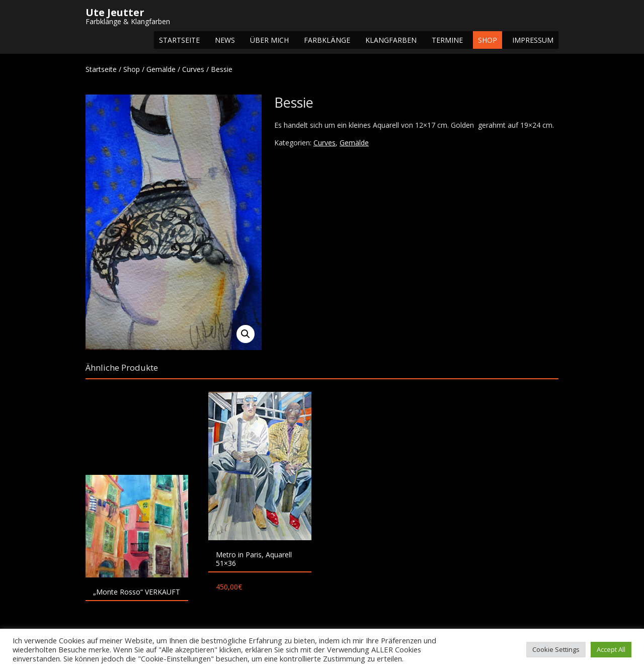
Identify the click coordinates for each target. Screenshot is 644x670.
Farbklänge (327, 40)
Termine (447, 40)
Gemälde (161, 69)
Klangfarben (391, 40)
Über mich (269, 40)
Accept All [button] (611, 649)
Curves (193, 69)
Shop (488, 40)
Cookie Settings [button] (556, 649)
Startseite (179, 40)
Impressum (533, 40)
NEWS (225, 40)
